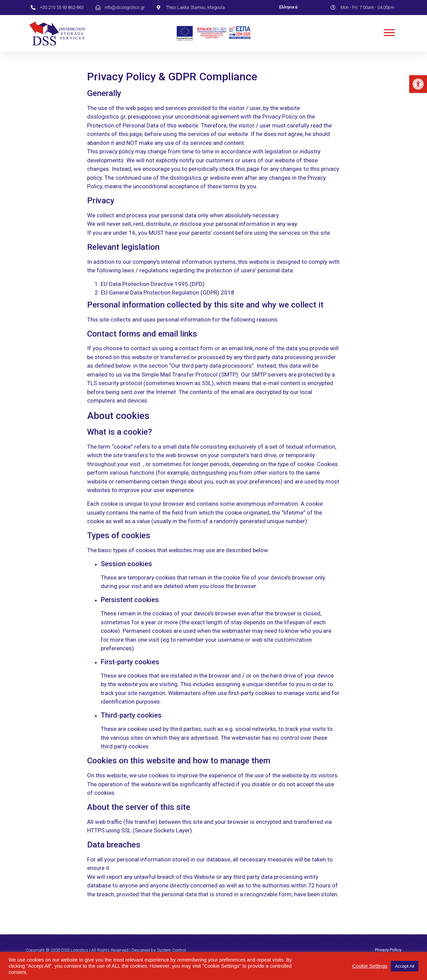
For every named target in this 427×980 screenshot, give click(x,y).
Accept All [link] (405, 966)
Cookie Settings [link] (370, 966)
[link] (418, 84)
